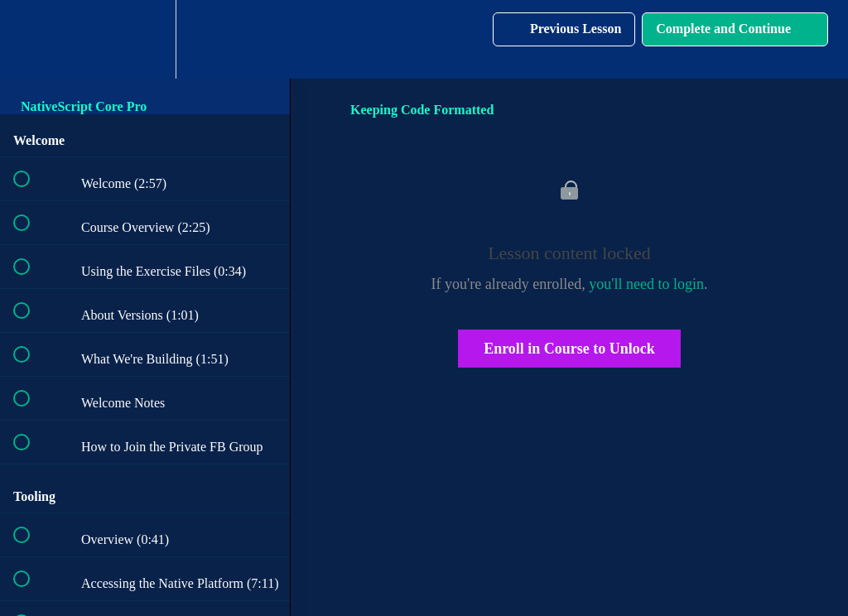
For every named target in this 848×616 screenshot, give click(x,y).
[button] (31, 39)
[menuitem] (145, 39)
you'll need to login (646, 284)
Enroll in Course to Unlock (569, 349)
